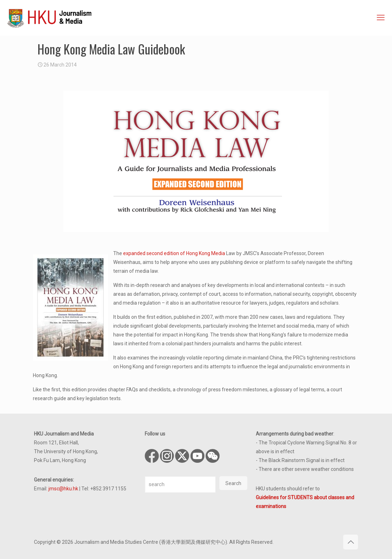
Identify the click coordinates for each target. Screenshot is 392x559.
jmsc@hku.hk (63, 489)
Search (233, 483)
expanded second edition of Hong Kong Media (174, 253)
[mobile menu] (381, 18)
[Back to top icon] (351, 542)
